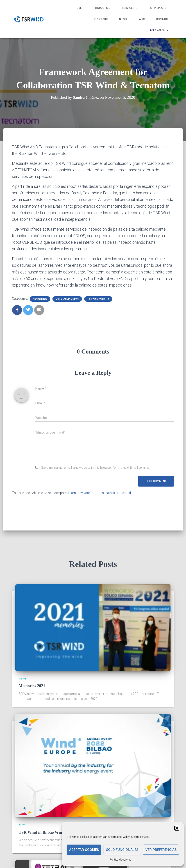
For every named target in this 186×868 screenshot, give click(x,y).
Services (129, 8)
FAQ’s (141, 19)
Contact (162, 19)
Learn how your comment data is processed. (100, 493)
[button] (177, 828)
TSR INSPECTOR (158, 8)
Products (102, 8)
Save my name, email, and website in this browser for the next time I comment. (97, 468)
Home (79, 8)
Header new (40, 299)
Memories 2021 (32, 686)
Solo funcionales (122, 850)
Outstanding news (67, 299)
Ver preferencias (161, 850)
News (123, 19)
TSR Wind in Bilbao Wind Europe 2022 (53, 832)
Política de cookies (121, 860)
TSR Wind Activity (98, 299)
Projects (101, 19)
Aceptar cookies (84, 850)
